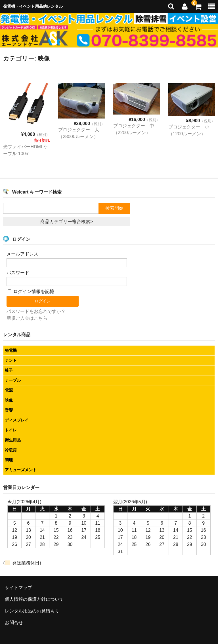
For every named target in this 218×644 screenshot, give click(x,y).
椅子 (9, 370)
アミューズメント (21, 470)
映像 (9, 400)
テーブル (13, 380)
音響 (9, 410)
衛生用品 (13, 440)
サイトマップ (18, 588)
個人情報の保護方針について (34, 599)
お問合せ (14, 623)
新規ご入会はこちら (27, 318)
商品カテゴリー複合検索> (67, 222)
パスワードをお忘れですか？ (36, 311)
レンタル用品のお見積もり (32, 611)
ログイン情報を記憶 (31, 291)
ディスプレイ (17, 420)
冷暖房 (11, 450)
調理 (9, 460)
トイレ (11, 430)
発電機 (11, 350)
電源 (9, 390)
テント (11, 360)
